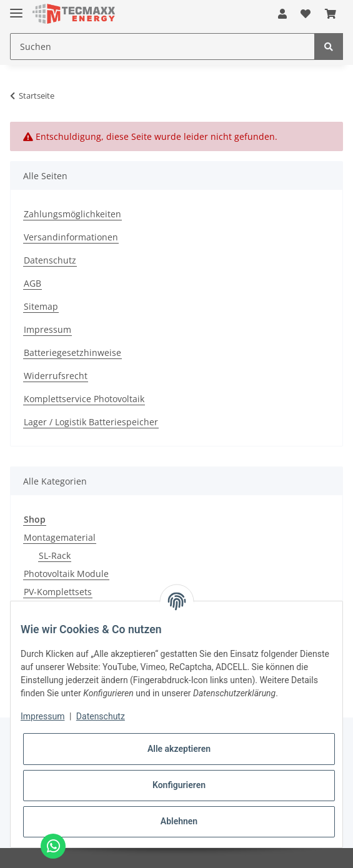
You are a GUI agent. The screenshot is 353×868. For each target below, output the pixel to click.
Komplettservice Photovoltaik (84, 399)
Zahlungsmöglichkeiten (72, 214)
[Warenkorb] (331, 14)
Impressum (47, 329)
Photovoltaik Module (66, 574)
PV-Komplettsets (58, 592)
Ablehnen (179, 821)
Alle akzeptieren (179, 749)
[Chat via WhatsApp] (53, 846)
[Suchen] (162, 47)
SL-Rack (55, 555)
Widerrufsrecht (56, 376)
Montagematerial (60, 537)
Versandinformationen (71, 237)
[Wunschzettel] (306, 14)
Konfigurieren (179, 785)
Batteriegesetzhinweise (72, 353)
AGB (32, 283)
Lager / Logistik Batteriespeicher (91, 422)
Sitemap (41, 306)
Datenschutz (50, 260)
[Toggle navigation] (16, 8)
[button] (282, 14)
